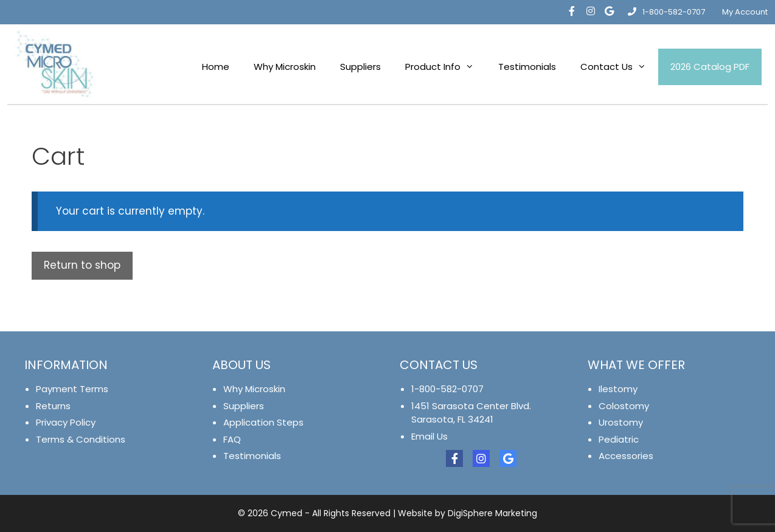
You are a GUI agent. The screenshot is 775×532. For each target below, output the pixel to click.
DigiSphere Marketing (492, 513)
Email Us (429, 436)
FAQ (232, 439)
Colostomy (624, 406)
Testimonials (527, 67)
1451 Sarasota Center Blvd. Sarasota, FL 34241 (471, 413)
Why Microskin (285, 67)
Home (216, 67)
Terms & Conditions (81, 439)
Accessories (626, 456)
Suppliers (360, 67)
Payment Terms (72, 389)
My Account (745, 12)
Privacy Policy (66, 422)
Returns (53, 406)
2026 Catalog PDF (710, 67)
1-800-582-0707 (666, 12)
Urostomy (621, 422)
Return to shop (82, 265)
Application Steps (263, 422)
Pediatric (619, 439)
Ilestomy (618, 389)
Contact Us (619, 67)
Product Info (446, 67)
